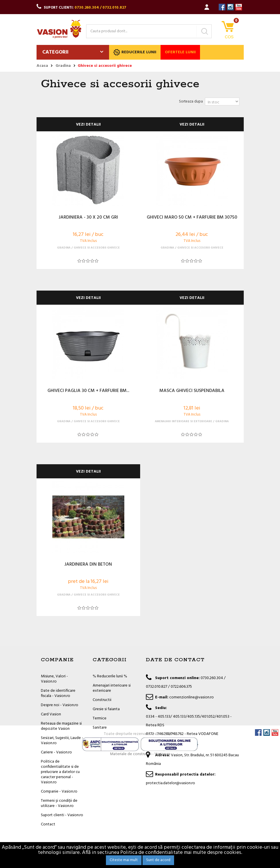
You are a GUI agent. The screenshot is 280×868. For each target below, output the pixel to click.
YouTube (239, 7)
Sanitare (100, 728)
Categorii (55, 52)
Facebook (222, 7)
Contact (48, 824)
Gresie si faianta (106, 709)
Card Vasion (51, 714)
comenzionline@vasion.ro (192, 697)
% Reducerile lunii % (110, 676)
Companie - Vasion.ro (59, 792)
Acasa (42, 66)
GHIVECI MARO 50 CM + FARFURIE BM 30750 (192, 218)
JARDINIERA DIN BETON (88, 565)
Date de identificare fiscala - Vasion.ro (58, 693)
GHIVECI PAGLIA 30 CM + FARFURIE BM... (88, 391)
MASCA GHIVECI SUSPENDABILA (192, 391)
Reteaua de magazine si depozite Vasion (61, 726)
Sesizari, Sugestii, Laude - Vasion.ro (62, 741)
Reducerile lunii (135, 52)
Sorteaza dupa (191, 102)
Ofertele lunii (180, 52)
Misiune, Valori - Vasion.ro (54, 679)
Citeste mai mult (124, 860)
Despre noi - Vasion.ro (60, 705)
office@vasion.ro (184, 745)
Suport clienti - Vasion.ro (62, 815)
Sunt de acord (158, 860)
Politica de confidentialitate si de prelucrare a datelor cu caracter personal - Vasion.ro (60, 772)
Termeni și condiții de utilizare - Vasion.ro (59, 803)
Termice (100, 718)
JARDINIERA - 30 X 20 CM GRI (88, 218)
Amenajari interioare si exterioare (112, 688)
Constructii (102, 700)
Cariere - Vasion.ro (56, 752)
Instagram (230, 7)
